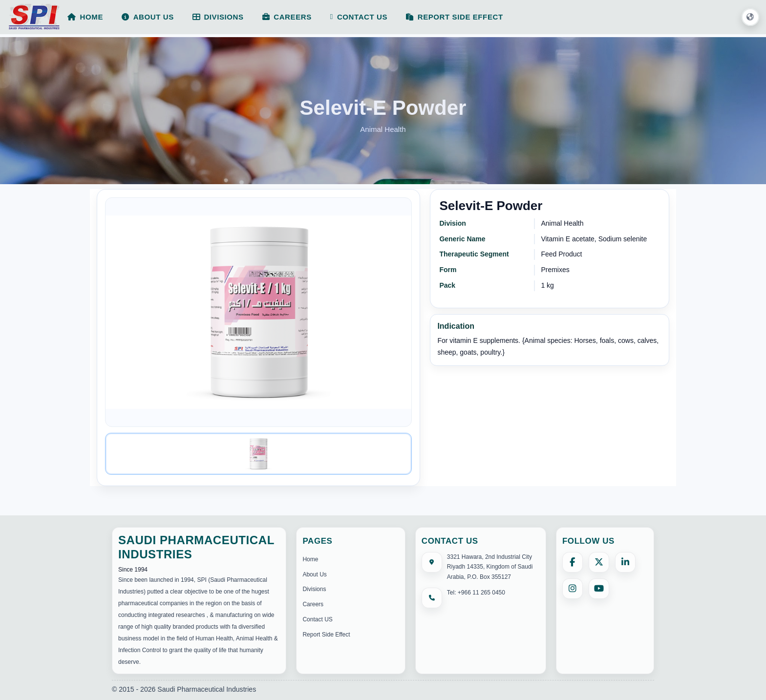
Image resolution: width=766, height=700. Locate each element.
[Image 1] (258, 454)
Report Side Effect (326, 635)
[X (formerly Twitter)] (599, 562)
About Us (314, 574)
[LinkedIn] (625, 562)
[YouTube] (599, 589)
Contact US (317, 619)
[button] (750, 18)
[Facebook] (573, 562)
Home (310, 559)
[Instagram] (573, 589)
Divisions (314, 589)
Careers (313, 604)
